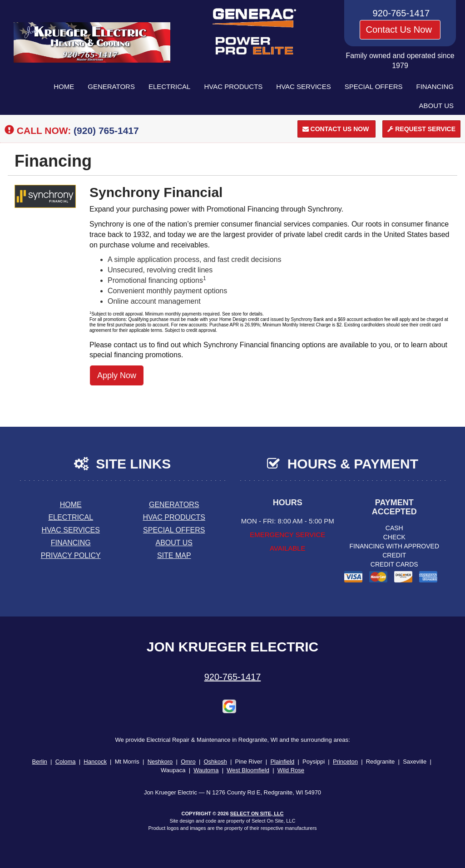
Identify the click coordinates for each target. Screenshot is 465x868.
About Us (436, 106)
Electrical (170, 86)
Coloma (66, 762)
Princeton (345, 762)
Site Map (174, 555)
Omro (188, 762)
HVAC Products (233, 86)
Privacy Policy (71, 555)
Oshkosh (215, 762)
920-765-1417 (233, 677)
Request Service (421, 129)
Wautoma (206, 770)
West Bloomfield (248, 770)
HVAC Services (303, 86)
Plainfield (282, 762)
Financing (435, 86)
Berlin (40, 762)
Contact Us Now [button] (400, 30)
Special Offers (374, 86)
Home (64, 86)
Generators (111, 86)
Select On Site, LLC (257, 814)
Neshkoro (160, 762)
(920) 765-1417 (106, 131)
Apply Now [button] (117, 375)
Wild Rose (291, 770)
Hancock (95, 762)
